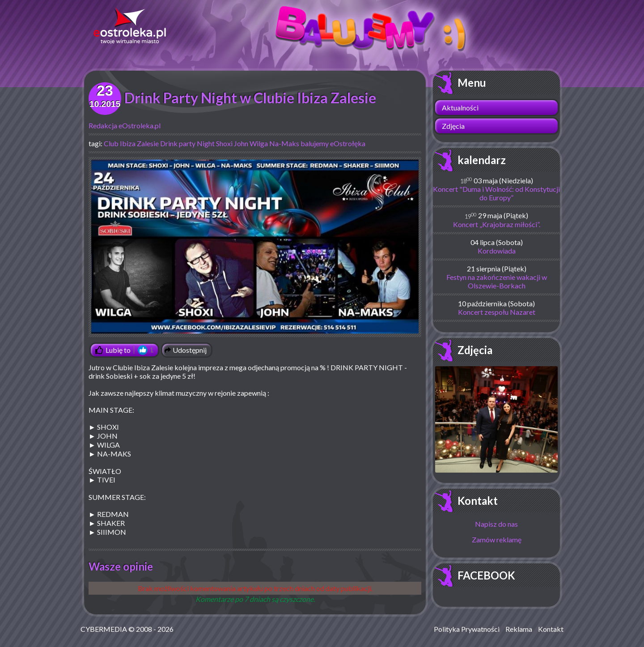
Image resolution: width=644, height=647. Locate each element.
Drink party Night (187, 143)
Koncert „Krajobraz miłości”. (497, 224)
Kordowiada (497, 251)
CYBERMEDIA (104, 629)
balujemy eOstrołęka (333, 143)
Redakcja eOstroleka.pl (125, 125)
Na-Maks (284, 143)
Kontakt (478, 501)
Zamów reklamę (497, 539)
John (241, 143)
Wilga (259, 143)
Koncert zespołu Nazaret (497, 312)
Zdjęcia (453, 126)
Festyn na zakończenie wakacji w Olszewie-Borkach (497, 281)
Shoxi (224, 143)
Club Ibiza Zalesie (131, 143)
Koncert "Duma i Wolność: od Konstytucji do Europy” (496, 193)
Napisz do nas (496, 524)
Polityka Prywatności (467, 629)
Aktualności (460, 108)
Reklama (519, 629)
